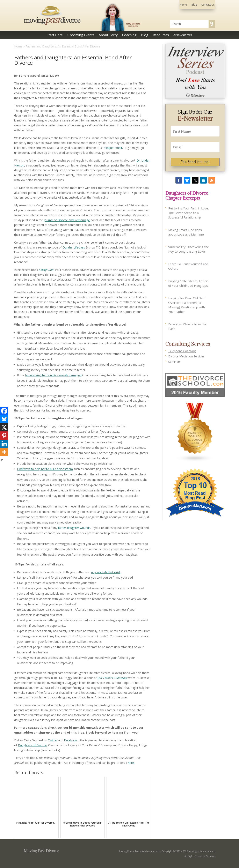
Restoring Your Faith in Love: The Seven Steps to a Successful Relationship (189, 213)
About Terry (108, 35)
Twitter (53, 740)
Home (183, 5)
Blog (194, 5)
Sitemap (211, 856)
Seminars (174, 362)
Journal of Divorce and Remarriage (67, 220)
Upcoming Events (81, 35)
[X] (4, 427)
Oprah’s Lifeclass (74, 247)
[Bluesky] (4, 419)
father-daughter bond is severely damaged (53, 375)
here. (131, 763)
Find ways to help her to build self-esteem (45, 469)
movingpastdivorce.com (202, 851)
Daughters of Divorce (32, 745)
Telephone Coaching (182, 351)
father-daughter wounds (74, 528)
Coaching (129, 35)
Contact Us (208, 5)
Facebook (71, 740)
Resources (161, 35)
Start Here (55, 35)
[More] (4, 452)
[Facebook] (4, 411)
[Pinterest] (4, 436)
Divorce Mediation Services (186, 356)
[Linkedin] (4, 444)
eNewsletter (183, 35)
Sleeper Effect (113, 148)
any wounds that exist (106, 572)
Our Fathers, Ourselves (112, 678)
